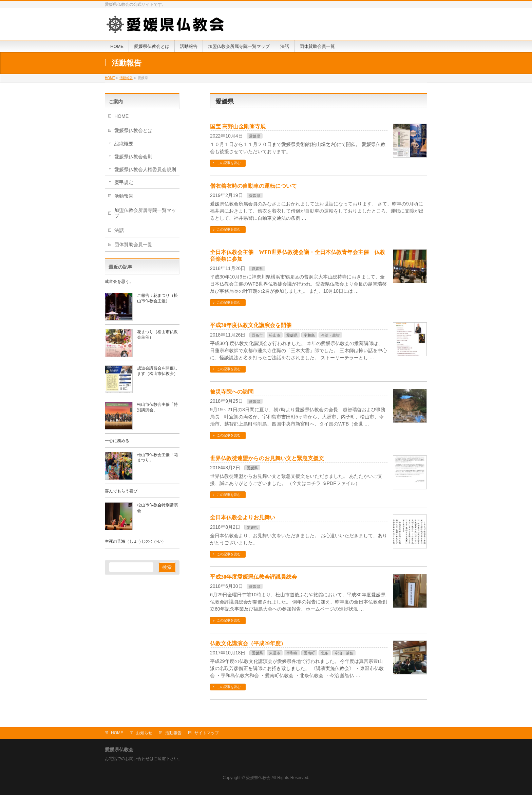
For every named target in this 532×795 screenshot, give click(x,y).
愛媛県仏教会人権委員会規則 (145, 169)
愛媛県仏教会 (258, 778)
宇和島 (309, 335)
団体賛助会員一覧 (133, 245)
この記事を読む (229, 163)
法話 (119, 230)
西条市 (257, 335)
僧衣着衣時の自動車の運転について (253, 186)
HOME (121, 116)
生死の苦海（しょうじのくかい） (135, 541)
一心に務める (117, 441)
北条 (325, 653)
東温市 (275, 653)
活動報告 (124, 196)
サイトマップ (207, 733)
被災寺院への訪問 (232, 392)
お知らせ (144, 733)
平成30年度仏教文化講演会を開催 (251, 325)
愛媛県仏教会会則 (133, 157)
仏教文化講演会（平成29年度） (248, 643)
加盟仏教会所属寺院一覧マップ (145, 213)
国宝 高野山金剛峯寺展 (238, 127)
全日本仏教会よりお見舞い (243, 517)
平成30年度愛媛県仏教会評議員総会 (253, 577)
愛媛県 (255, 136)
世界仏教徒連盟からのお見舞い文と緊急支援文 (267, 458)
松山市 (275, 335)
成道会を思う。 (119, 282)
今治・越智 (330, 335)
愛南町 (309, 653)
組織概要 (124, 144)
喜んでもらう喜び (121, 491)
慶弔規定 (124, 182)
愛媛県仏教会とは (133, 130)
